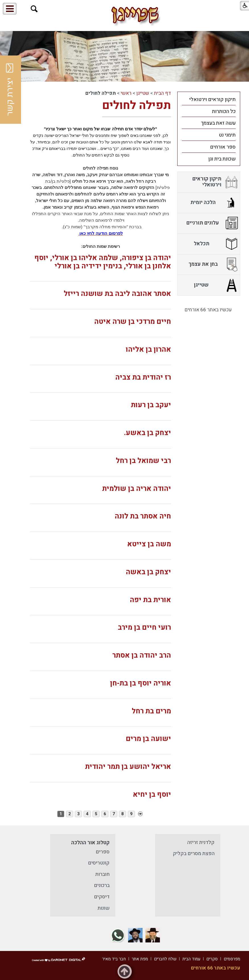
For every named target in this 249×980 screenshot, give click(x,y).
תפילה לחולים (137, 105)
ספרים (103, 852)
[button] (34, 9)
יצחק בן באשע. (147, 433)
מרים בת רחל (151, 711)
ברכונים (102, 885)
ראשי (126, 93)
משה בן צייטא (149, 544)
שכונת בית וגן (222, 159)
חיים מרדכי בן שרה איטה (133, 322)
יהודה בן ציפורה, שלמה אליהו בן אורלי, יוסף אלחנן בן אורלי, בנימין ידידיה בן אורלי (103, 262)
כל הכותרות (224, 111)
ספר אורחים (223, 147)
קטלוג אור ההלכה (90, 843)
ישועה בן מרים (148, 739)
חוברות (102, 874)
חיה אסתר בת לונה (143, 516)
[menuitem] (209, 99)
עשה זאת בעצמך (218, 123)
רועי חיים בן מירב (144, 628)
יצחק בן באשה (148, 572)
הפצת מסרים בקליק (194, 854)
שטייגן (143, 93)
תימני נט (227, 135)
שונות (104, 908)
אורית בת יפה (150, 600)
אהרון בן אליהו (148, 350)
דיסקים (102, 897)
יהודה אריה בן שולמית (137, 489)
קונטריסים (99, 863)
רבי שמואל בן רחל (143, 461)
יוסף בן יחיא (152, 795)
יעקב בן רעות (151, 405)
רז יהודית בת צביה (143, 377)
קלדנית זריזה (201, 842)
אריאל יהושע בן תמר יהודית (128, 767)
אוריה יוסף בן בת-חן (141, 683)
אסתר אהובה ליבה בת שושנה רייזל (117, 294)
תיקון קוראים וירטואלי (212, 99)
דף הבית (162, 93)
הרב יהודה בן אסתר (142, 655)
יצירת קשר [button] (10, 90)
